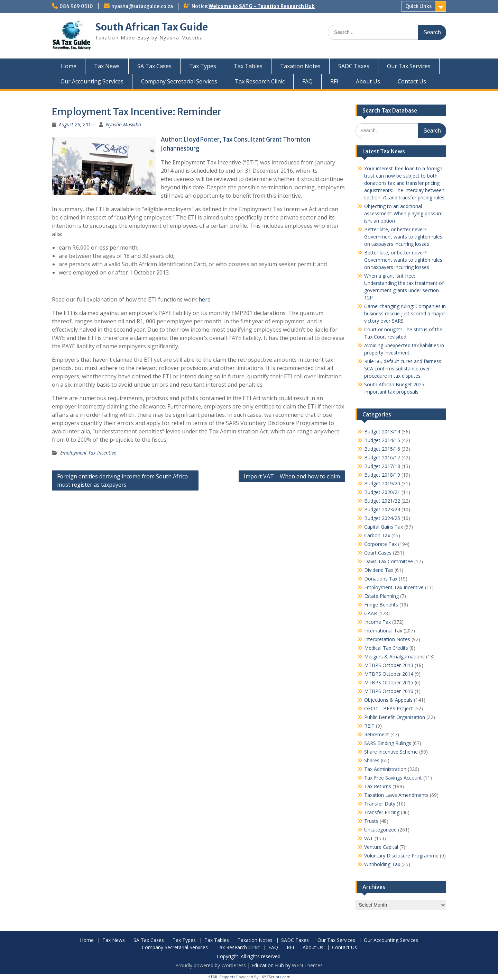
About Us (368, 81)
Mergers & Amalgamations (394, 657)
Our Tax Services (409, 66)
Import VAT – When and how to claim (292, 476)
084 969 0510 (76, 6)
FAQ (307, 81)
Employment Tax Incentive (88, 453)
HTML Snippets (221, 977)
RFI (334, 81)
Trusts (371, 821)
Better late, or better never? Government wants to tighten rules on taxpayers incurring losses (403, 237)
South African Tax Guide (151, 27)
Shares (372, 760)
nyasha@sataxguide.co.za (142, 6)
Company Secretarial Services (179, 81)
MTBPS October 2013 (389, 665)
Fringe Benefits (381, 605)
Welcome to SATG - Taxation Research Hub (262, 6)
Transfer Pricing (382, 812)
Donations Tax (381, 579)
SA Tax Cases (154, 66)
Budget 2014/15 (382, 440)
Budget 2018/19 (382, 475)
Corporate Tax (380, 544)
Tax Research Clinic (260, 81)
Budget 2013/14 (382, 431)
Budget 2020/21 (382, 492)
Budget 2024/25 (382, 518)
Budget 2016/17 (382, 457)
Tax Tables (248, 66)
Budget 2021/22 (382, 501)
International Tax (383, 631)
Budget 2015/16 (382, 449)
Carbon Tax (377, 535)
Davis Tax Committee (389, 561)
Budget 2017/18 (382, 466)
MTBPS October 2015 (389, 682)
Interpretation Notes (387, 639)
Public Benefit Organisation (395, 717)
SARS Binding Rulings (388, 743)
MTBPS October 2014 (389, 674)
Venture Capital (381, 847)
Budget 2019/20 (382, 483)
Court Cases (378, 553)
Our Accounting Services (92, 81)
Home (69, 66)
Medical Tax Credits (386, 648)
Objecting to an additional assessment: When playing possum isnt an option (403, 213)
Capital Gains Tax (384, 527)
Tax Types (203, 66)
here (205, 299)
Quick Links (418, 6)
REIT (369, 726)
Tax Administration (385, 769)
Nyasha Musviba (123, 124)
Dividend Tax (379, 570)
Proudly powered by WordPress (211, 965)
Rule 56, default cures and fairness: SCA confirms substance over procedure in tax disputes (403, 368)
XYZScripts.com (276, 977)
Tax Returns (378, 786)
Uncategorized (380, 830)
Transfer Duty (380, 804)
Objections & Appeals (388, 700)
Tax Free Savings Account (393, 778)
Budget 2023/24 (382, 509)
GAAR (371, 613)
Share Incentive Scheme (391, 752)
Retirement (377, 734)
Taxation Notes (300, 66)
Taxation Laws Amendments (396, 795)
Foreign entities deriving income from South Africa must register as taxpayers (122, 480)
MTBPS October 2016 (389, 691)
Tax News (107, 66)
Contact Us (412, 81)
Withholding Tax (382, 864)
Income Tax (377, 622)
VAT (369, 838)
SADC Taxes (354, 66)
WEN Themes (307, 965)
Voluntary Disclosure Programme (401, 856)
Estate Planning (381, 596)
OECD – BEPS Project (389, 708)
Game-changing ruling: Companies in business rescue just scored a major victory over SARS (405, 313)
